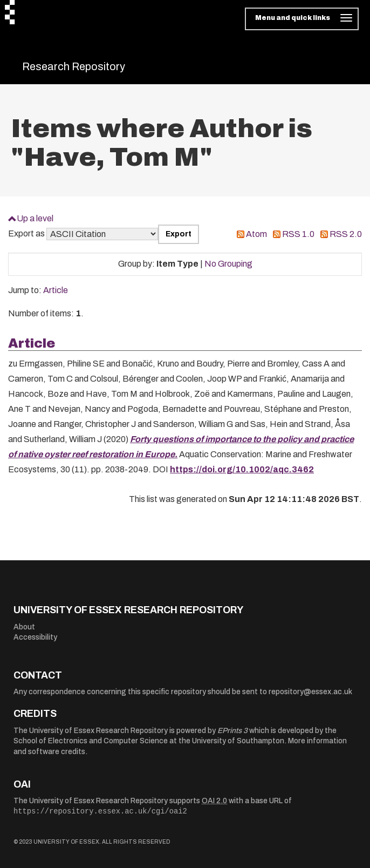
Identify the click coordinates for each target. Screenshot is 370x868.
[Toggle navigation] (302, 19)
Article (56, 290)
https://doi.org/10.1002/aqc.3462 (242, 469)
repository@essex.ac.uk (310, 692)
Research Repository (74, 66)
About (24, 627)
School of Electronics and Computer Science (91, 741)
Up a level (35, 218)
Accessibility (35, 637)
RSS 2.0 (346, 234)
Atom (256, 234)
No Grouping (228, 264)
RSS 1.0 (298, 234)
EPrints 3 (232, 731)
